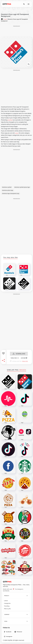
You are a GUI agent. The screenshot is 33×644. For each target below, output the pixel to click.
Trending (7, 606)
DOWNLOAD (19, 354)
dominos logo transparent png (11, 193)
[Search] (24, 4)
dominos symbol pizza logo (22, 187)
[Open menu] (29, 4)
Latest (6, 601)
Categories (7, 603)
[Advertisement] (17, 31)
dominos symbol (7, 187)
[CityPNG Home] (7, 4)
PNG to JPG (7, 609)
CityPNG (10, 120)
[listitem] (8, 632)
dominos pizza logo (8, 190)
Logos (17, 133)
